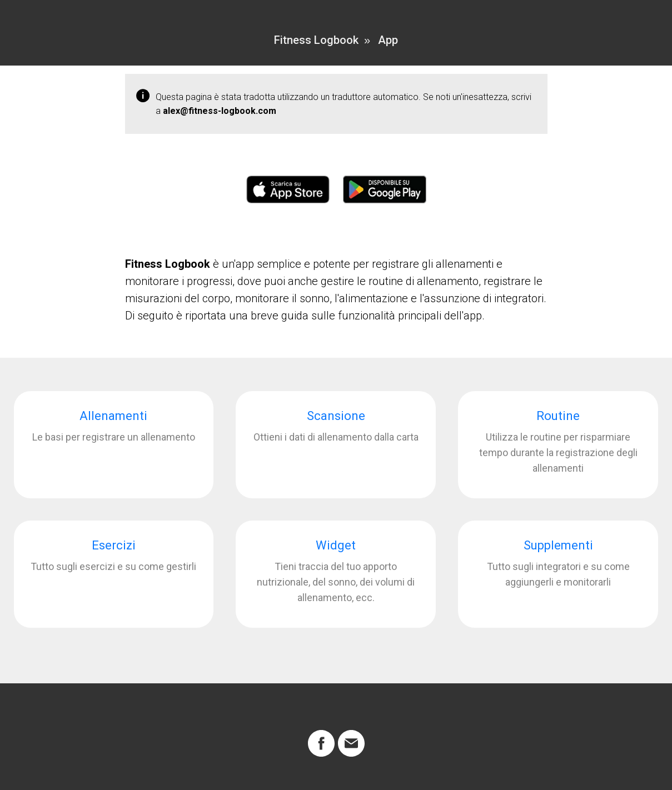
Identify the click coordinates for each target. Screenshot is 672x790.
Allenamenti (113, 416)
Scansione (336, 416)
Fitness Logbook (316, 40)
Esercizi (114, 545)
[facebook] (321, 743)
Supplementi (558, 545)
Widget (336, 545)
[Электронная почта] (351, 743)
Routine (558, 416)
